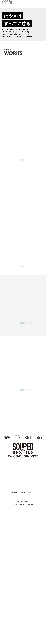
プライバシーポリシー (23, 502)
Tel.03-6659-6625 (23, 456)
